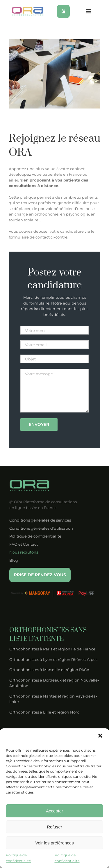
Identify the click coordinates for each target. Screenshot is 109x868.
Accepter (54, 811)
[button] (100, 736)
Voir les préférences (54, 843)
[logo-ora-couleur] (28, 8)
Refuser (54, 827)
